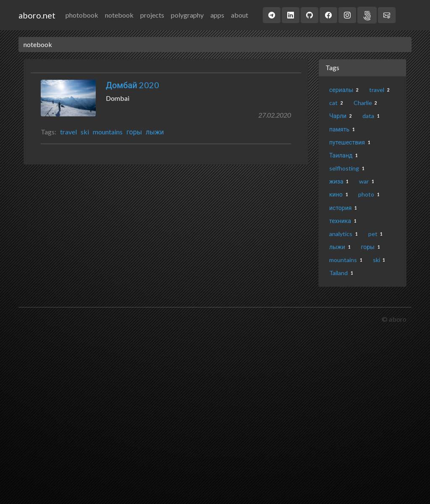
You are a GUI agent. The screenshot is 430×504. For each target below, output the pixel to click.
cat (338, 103)
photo (370, 194)
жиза (340, 181)
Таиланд (345, 155)
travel (68, 132)
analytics (345, 234)
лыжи (155, 132)
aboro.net (37, 15)
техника (344, 221)
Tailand (343, 273)
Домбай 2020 (132, 85)
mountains (108, 132)
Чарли (342, 116)
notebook (119, 15)
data (372, 116)
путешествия (351, 142)
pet (377, 234)
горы (134, 132)
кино (340, 194)
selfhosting (348, 168)
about (240, 15)
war (368, 181)
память (343, 129)
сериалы (345, 90)
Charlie (367, 103)
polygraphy (187, 15)
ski (85, 132)
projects (152, 15)
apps (217, 15)
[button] (272, 15)
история (345, 208)
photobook (82, 15)
